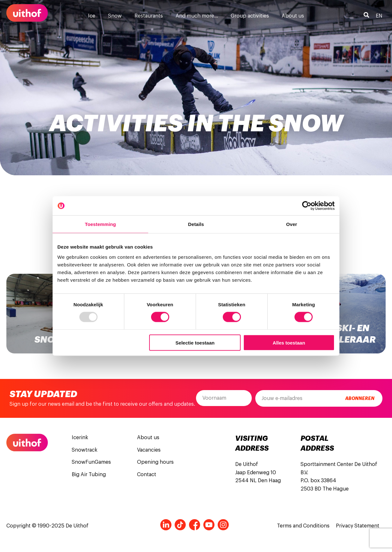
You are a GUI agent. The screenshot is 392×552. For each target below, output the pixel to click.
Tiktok (180, 525)
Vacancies (149, 450)
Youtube (209, 525)
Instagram (223, 525)
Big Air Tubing (89, 475)
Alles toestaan (289, 342)
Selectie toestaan (195, 342)
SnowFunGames (91, 462)
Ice (92, 16)
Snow (115, 16)
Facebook (195, 525)
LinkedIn (166, 525)
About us (293, 16)
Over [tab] (292, 224)
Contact (147, 475)
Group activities (250, 16)
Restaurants (149, 16)
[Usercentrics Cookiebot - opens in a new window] (307, 206)
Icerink (80, 438)
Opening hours (155, 462)
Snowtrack (85, 450)
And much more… (197, 16)
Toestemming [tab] (100, 224)
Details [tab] (196, 224)
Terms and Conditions (303, 526)
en (379, 16)
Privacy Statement (358, 526)
